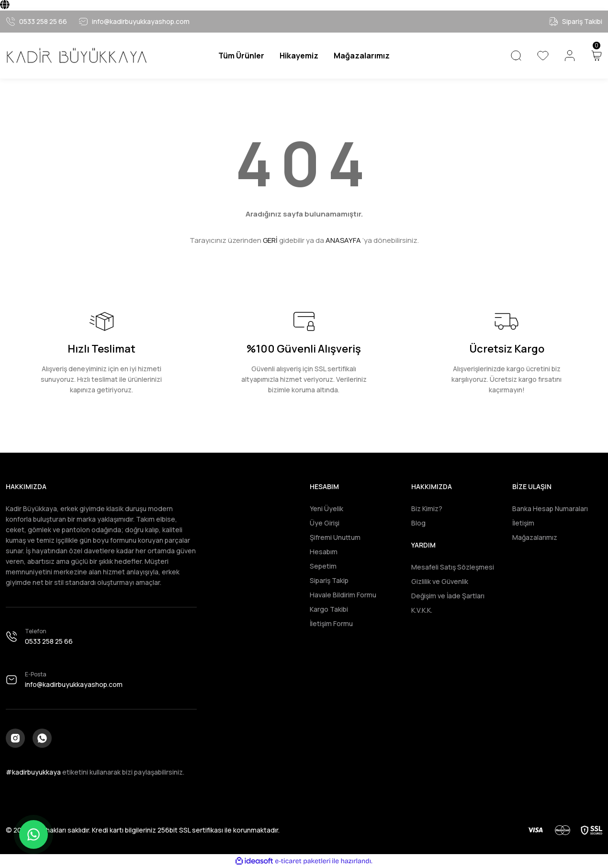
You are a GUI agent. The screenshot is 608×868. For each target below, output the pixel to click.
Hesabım (324, 552)
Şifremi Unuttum (335, 537)
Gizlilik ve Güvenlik (440, 581)
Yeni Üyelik (327, 508)
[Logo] (76, 56)
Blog (418, 523)
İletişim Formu (331, 623)
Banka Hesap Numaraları (550, 508)
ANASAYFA (343, 240)
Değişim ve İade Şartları (448, 596)
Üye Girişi (325, 523)
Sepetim (323, 566)
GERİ (270, 240)
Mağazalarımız (535, 537)
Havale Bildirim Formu (343, 595)
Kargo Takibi (329, 609)
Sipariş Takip (329, 580)
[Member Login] (570, 56)
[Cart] (597, 56)
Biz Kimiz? (427, 508)
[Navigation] (241, 56)
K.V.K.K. (422, 610)
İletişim (523, 523)
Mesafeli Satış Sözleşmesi (453, 567)
